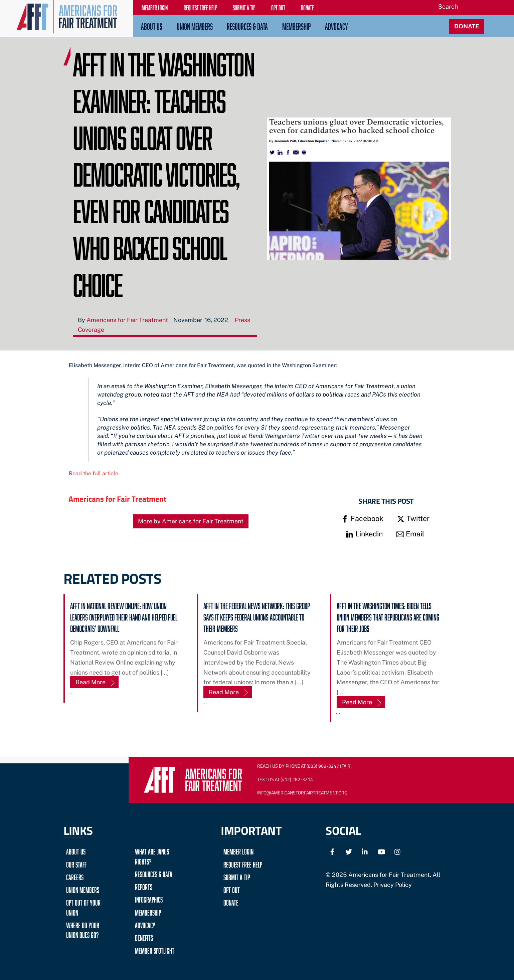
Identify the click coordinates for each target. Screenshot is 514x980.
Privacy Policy (393, 885)
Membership (296, 25)
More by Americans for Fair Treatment (191, 521)
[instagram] (398, 851)
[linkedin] (365, 851)
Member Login (238, 851)
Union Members (195, 25)
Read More (91, 682)
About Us (152, 25)
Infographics (149, 899)
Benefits (144, 937)
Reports (144, 886)
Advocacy (336, 25)
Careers (75, 876)
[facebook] (332, 851)
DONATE (467, 26)
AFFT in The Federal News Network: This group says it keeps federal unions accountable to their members (257, 616)
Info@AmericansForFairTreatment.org (302, 793)
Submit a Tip (237, 876)
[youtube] (381, 851)
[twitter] (349, 851)
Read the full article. (94, 473)
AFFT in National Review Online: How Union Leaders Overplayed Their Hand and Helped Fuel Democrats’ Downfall (124, 616)
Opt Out (232, 889)
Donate (231, 902)
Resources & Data (247, 25)
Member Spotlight (155, 950)
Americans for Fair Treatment (117, 499)
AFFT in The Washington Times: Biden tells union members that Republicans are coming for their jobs (388, 616)
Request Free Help (243, 864)
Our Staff (76, 864)
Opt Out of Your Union (83, 907)
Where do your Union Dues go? (83, 929)
